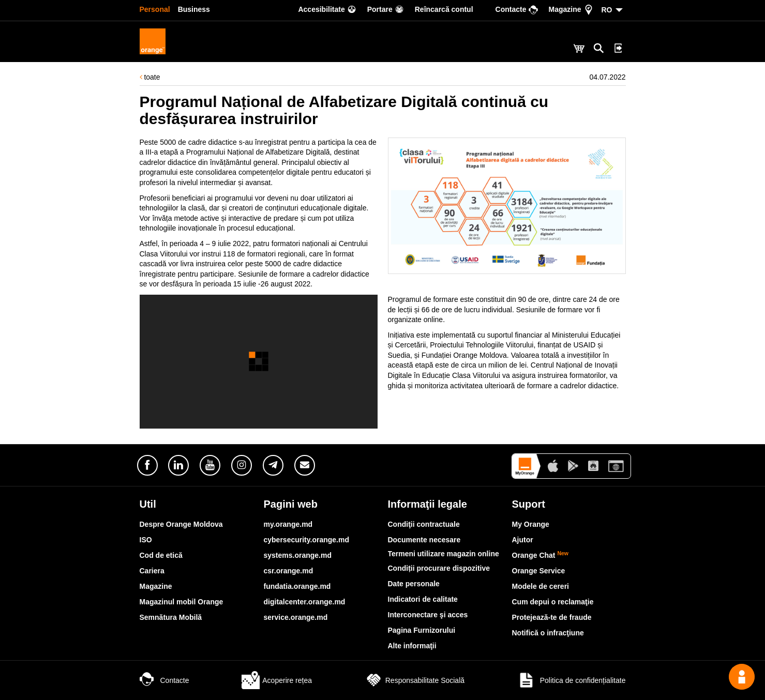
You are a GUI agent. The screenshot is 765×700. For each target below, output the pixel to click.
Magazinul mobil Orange (182, 602)
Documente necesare (424, 540)
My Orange (531, 524)
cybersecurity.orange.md (306, 540)
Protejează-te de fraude (552, 617)
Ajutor (523, 540)
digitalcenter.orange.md (305, 602)
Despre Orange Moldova (181, 524)
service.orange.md (296, 617)
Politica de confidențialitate (572, 680)
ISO (146, 540)
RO (607, 10)
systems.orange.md (298, 555)
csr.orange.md (289, 571)
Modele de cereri (541, 586)
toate (150, 77)
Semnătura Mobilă (171, 617)
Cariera (152, 571)
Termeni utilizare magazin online (444, 554)
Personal (155, 9)
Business (194, 9)
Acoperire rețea (277, 680)
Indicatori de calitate (423, 599)
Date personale (414, 584)
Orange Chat (541, 555)
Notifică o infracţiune (548, 633)
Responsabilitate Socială (415, 680)
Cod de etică (161, 555)
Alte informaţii (412, 646)
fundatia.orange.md (297, 586)
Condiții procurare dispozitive (439, 568)
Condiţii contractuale (424, 524)
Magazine (156, 586)
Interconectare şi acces (428, 615)
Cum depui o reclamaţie (553, 602)
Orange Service (539, 571)
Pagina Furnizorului (422, 630)
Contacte (164, 680)
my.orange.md (288, 524)
